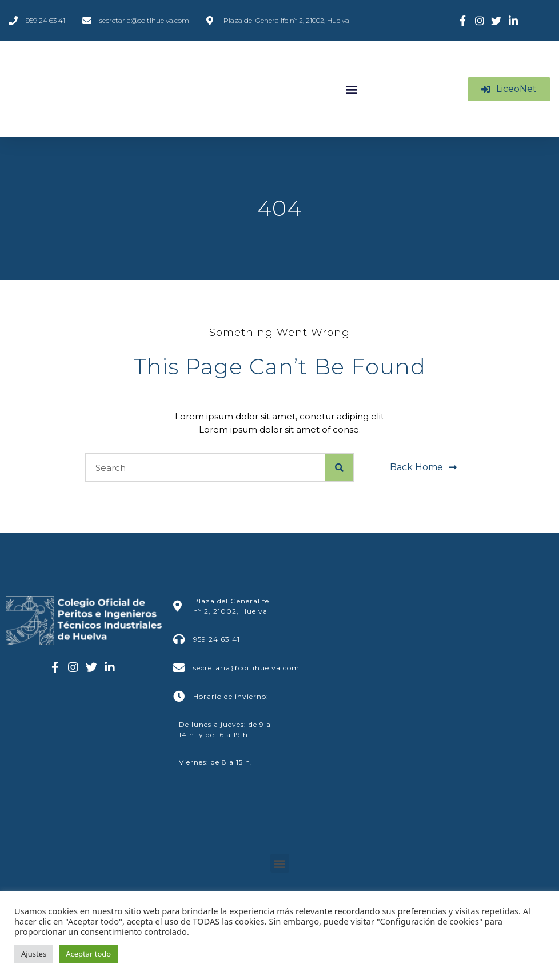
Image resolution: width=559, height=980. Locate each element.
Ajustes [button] (34, 954)
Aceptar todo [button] (88, 954)
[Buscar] (339, 467)
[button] (351, 89)
